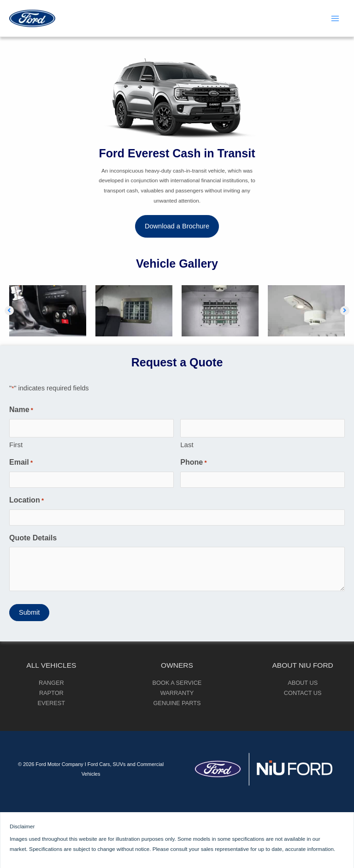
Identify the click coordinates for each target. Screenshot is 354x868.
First (16, 445)
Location (27, 501)
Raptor (51, 693)
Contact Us (303, 693)
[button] (177, 226)
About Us (303, 683)
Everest (52, 703)
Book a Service (177, 683)
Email (21, 463)
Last (187, 445)
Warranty (177, 693)
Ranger (51, 683)
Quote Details (33, 538)
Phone (193, 463)
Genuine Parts (177, 703)
